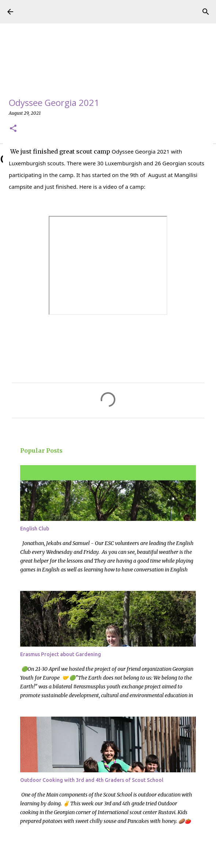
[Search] (206, 12)
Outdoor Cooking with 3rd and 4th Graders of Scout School (92, 780)
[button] (13, 129)
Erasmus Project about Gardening (61, 654)
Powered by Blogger (108, 858)
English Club (35, 529)
